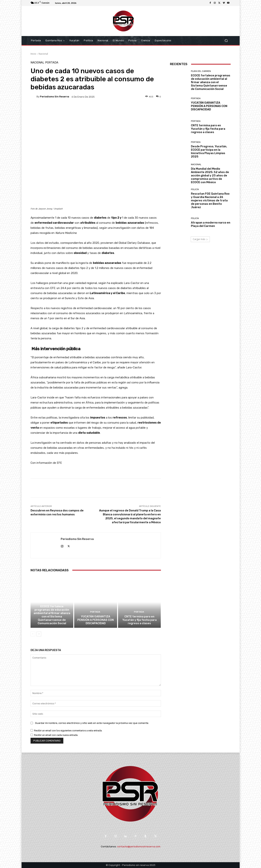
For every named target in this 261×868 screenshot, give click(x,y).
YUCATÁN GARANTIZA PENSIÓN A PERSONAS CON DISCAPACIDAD (96, 620)
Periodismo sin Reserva (55, 97)
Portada (52, 63)
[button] (226, 41)
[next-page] (39, 634)
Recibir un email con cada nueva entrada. (56, 735)
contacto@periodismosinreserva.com (139, 847)
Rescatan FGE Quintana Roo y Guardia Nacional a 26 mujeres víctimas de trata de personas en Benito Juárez (210, 200)
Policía (195, 189)
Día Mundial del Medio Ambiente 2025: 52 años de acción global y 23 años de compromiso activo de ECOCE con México (210, 175)
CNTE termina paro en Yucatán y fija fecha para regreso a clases (139, 620)
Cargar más (200, 239)
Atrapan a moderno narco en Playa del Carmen (211, 224)
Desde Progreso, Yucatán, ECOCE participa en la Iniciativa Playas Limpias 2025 (209, 151)
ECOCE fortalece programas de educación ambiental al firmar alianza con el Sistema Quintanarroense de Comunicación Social (52, 615)
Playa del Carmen (51, 602)
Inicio (33, 54)
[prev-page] (33, 634)
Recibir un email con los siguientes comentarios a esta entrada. (68, 731)
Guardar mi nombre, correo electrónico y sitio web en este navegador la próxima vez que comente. (92, 723)
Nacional (43, 54)
